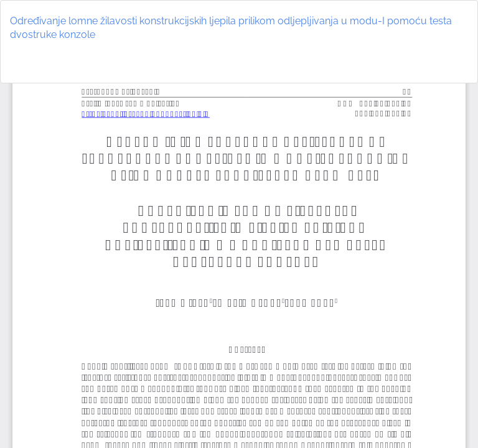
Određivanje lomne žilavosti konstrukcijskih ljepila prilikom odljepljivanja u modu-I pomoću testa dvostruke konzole (231, 28)
